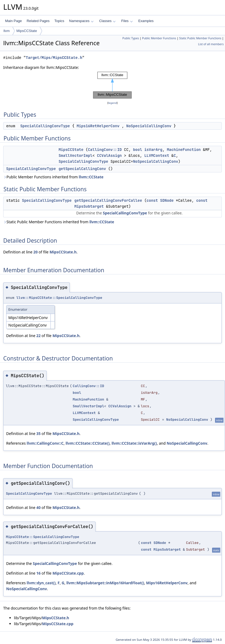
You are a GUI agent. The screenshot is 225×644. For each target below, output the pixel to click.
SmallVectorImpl (75, 155)
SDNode (167, 200)
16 (38, 573)
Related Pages (38, 21)
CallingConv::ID (105, 150)
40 (38, 507)
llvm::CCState (91, 177)
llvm (7, 31)
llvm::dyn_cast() (41, 583)
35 (38, 434)
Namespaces (81, 21)
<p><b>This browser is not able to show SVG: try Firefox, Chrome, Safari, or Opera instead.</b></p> (113, 85)
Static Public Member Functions (200, 38)
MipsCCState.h (63, 252)
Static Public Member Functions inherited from (59, 222)
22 (38, 336)
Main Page (13, 21)
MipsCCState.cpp (68, 573)
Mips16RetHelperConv (98, 126)
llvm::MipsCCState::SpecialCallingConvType (59, 298)
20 (35, 252)
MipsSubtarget (89, 206)
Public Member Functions (159, 38)
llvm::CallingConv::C (45, 443)
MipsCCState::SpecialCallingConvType (43, 537)
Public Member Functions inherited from (53, 177)
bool (137, 150)
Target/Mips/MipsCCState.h (54, 58)
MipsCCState (27, 31)
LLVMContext (157, 155)
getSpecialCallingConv (82, 169)
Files (127, 21)
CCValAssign (109, 155)
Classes (107, 21)
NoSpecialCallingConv (149, 126)
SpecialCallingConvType (45, 126)
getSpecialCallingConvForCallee (108, 200)
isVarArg (153, 150)
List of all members (211, 44)
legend (113, 103)
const (152, 200)
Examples (146, 21)
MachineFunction (184, 150)
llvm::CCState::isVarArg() (134, 443)
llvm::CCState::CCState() (88, 443)
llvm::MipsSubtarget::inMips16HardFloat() (105, 583)
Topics (59, 21)
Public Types (131, 38)
